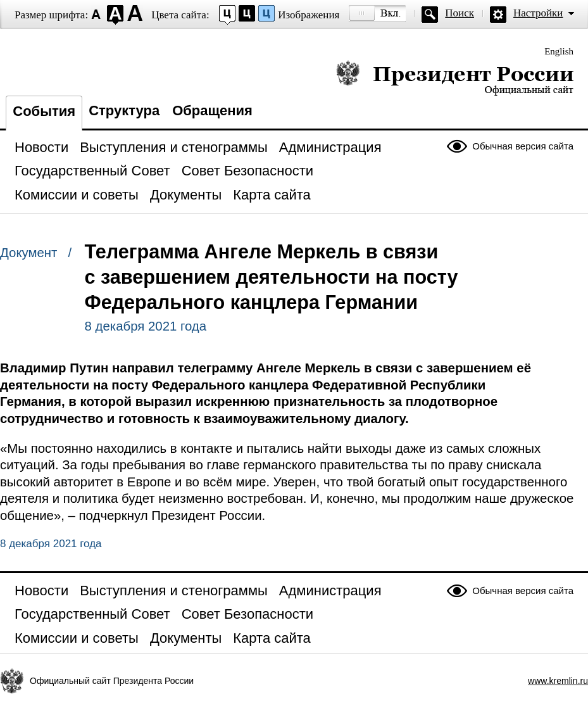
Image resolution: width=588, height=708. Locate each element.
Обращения (212, 111)
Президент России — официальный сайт (455, 78)
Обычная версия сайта (523, 146)
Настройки (538, 13)
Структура (124, 111)
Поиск (460, 13)
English (559, 51)
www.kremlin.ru (558, 681)
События (44, 111)
